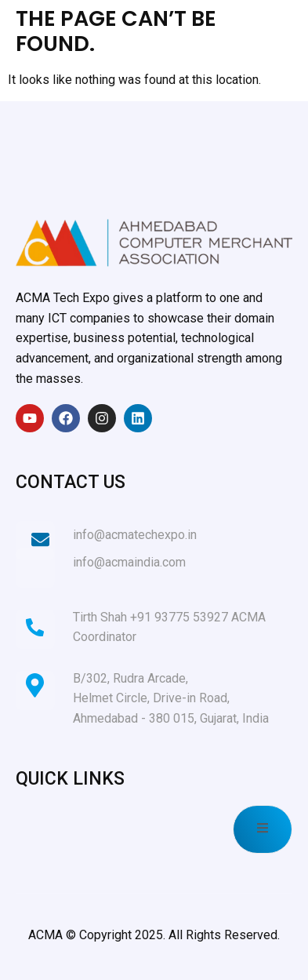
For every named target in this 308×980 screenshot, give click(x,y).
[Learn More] (154, 541)
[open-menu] (263, 829)
